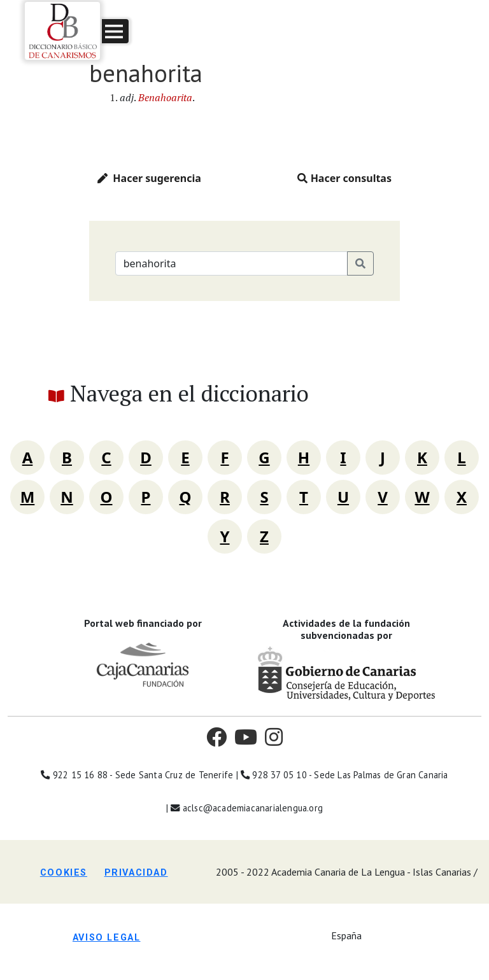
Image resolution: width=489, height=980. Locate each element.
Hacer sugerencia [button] (149, 178)
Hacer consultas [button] (344, 178)
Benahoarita (165, 97)
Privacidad (136, 873)
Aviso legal (107, 938)
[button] (115, 31)
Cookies (64, 873)
